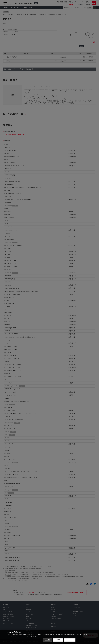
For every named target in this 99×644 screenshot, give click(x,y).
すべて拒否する (58, 640)
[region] (49, 637)
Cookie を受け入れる (70, 640)
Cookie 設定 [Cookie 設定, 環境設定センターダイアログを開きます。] (47, 640)
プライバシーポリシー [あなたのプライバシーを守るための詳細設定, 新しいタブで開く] (32, 636)
